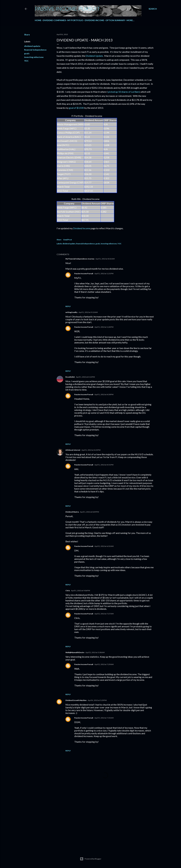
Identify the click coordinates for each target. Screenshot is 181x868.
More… (131, 20)
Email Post (68, 240)
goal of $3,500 (76, 108)
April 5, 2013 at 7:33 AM (104, 718)
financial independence (35, 50)
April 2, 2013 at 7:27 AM (104, 614)
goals (27, 53)
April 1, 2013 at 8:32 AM (105, 259)
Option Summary (115, 20)
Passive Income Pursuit (67, 9)
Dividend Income (94, 20)
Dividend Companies (54, 20)
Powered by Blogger (91, 859)
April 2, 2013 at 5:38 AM (95, 652)
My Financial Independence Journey (80, 259)
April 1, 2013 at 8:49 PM (89, 512)
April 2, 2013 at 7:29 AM (104, 664)
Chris (68, 591)
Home (38, 20)
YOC (26, 61)
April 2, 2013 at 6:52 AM (104, 546)
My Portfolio (75, 20)
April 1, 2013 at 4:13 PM (85, 377)
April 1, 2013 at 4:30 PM (104, 394)
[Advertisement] (105, 822)
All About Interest (73, 450)
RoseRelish (70, 377)
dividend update (32, 46)
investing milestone (34, 57)
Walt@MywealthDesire (75, 652)
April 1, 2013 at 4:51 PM (104, 465)
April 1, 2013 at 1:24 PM (104, 327)
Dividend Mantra (72, 512)
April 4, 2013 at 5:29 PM (97, 700)
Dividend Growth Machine (76, 700)
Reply (68, 306)
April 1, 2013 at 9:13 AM (88, 312)
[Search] (153, 9)
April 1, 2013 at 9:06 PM (80, 591)
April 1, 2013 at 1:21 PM (104, 273)
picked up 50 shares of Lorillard (124, 92)
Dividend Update (94, 56)
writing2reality (71, 312)
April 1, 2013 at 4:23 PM (91, 450)
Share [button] (27, 35)
